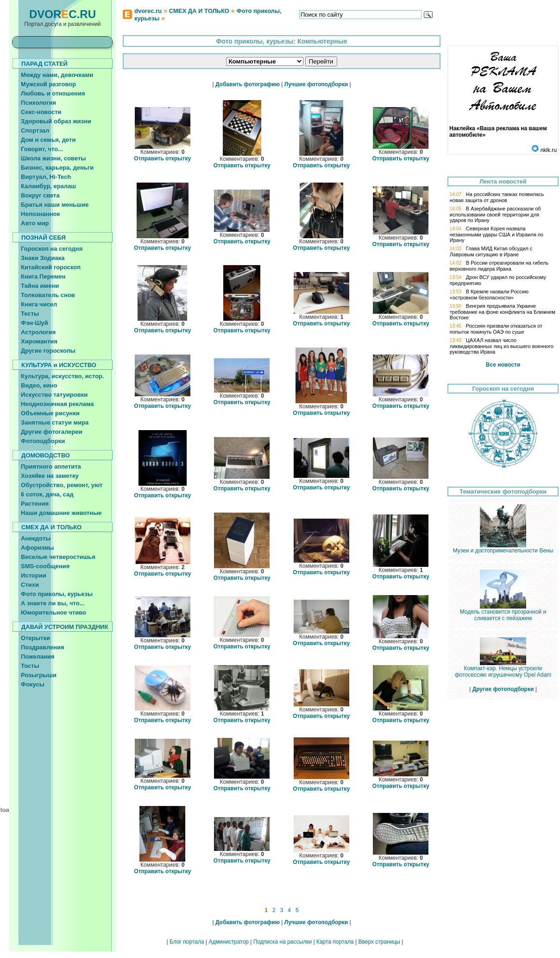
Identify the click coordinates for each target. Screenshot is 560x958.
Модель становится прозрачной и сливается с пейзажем (503, 612)
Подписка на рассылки (283, 942)
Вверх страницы (379, 942)
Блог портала (187, 942)
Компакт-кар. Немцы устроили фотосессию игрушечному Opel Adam (503, 669)
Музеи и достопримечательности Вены (503, 548)
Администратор (229, 942)
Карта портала (335, 942)
